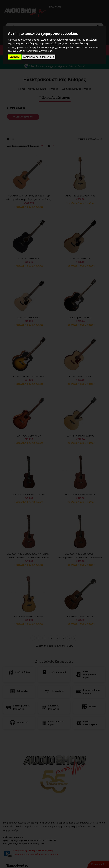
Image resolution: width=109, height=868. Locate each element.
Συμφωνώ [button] (15, 57)
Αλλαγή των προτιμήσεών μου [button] (38, 57)
